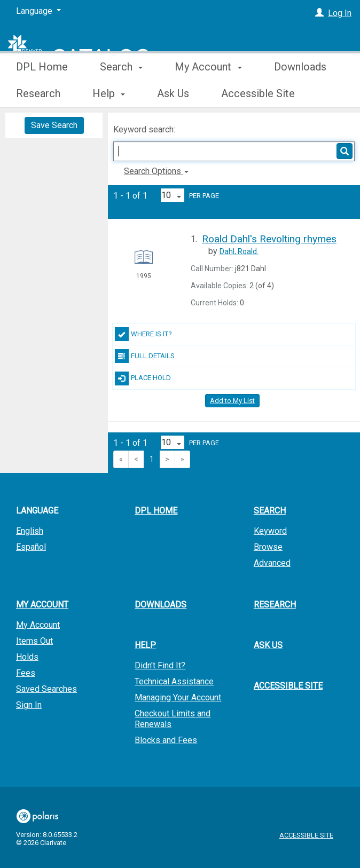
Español (31, 547)
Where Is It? (143, 334)
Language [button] (37, 511)
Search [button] (121, 93)
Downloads (161, 605)
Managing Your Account (178, 697)
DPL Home (42, 93)
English (30, 531)
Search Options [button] (156, 171)
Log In (340, 13)
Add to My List (232, 401)
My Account (38, 625)
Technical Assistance (174, 681)
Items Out (34, 641)
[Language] (38, 11)
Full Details (145, 356)
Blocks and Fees (166, 740)
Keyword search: (145, 129)
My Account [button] (208, 93)
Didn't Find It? (160, 665)
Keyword (270, 531)
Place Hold (143, 378)
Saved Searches (46, 689)
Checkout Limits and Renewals (173, 719)
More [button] (295, 93)
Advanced (272, 563)
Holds (27, 657)
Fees (26, 673)
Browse (268, 547)
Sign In (29, 705)
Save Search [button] (54, 125)
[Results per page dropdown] (173, 195)
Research (275, 605)
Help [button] (145, 645)
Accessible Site (288, 686)
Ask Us (268, 645)
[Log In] (319, 13)
